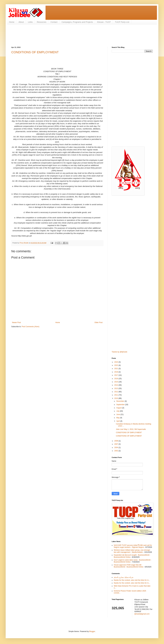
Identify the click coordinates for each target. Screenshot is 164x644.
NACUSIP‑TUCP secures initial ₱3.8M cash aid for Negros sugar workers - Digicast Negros (133, 546)
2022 (116, 365)
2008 (116, 441)
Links (30, 22)
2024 (116, 362)
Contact (54, 22)
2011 (116, 395)
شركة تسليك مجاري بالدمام (124, 577)
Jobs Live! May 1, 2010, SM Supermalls (131, 429)
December (121, 401)
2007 (116, 444)
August (119, 408)
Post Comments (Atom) (30, 327)
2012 (116, 392)
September (121, 405)
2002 (116, 451)
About (21, 22)
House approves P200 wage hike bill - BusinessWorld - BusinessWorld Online (129, 566)
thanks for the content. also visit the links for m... (132, 580)
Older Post (98, 322)
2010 (116, 398)
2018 (116, 372)
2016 (116, 379)
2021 (116, 369)
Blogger (92, 631)
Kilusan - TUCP (104, 22)
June (118, 414)
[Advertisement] (63, 35)
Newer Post (16, 322)
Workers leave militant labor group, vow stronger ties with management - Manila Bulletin (132, 551)
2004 (116, 448)
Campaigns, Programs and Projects (77, 22)
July (118, 411)
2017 (116, 375)
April (118, 421)
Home (12, 22)
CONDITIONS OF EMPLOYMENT (35, 52)
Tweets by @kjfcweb (119, 352)
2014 (116, 385)
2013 (116, 388)
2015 (116, 382)
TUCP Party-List (122, 22)
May (118, 418)
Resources (42, 22)
